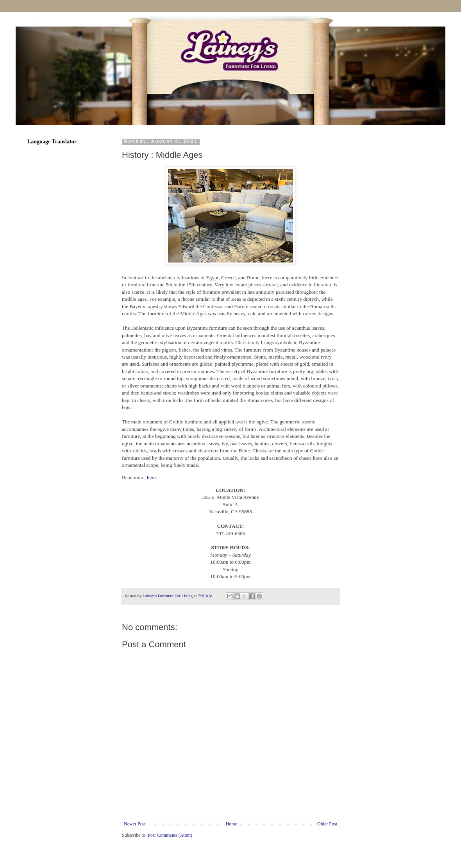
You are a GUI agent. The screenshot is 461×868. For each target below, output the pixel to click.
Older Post (327, 824)
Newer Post (135, 824)
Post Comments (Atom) (170, 835)
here (151, 478)
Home (231, 824)
